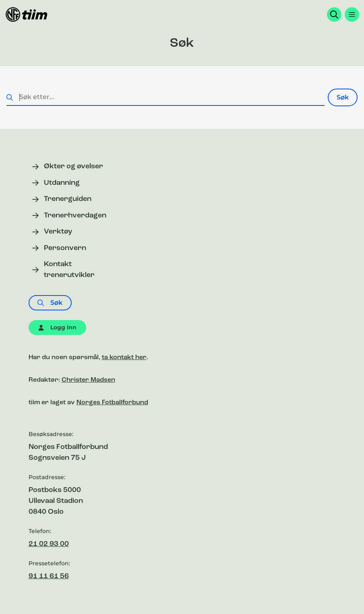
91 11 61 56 (49, 576)
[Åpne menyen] (352, 14)
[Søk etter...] (165, 97)
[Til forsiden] (27, 14)
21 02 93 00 (49, 544)
